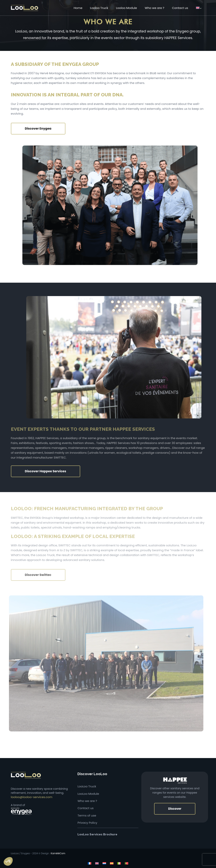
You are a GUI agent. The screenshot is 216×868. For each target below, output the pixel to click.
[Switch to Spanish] (112, 863)
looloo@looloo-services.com (32, 797)
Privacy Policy (87, 823)
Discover (175, 809)
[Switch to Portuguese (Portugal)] (126, 863)
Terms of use (87, 815)
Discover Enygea (38, 129)
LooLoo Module (88, 794)
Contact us (85, 808)
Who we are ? (87, 801)
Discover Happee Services (46, 471)
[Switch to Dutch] (104, 863)
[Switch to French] (90, 863)
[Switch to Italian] (119, 863)
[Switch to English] (97, 863)
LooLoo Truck (87, 786)
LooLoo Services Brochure (97, 834)
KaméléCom (58, 853)
